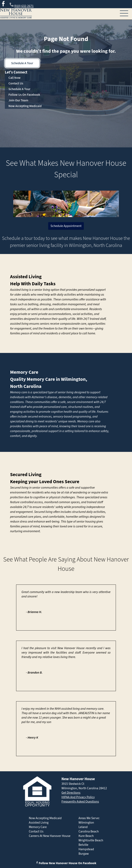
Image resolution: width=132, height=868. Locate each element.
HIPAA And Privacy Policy (78, 797)
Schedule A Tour (22, 63)
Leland (83, 827)
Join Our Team (18, 100)
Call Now (15, 78)
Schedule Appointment (66, 226)
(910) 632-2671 (21, 5)
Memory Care (24, 372)
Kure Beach (86, 836)
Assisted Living (26, 277)
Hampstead (86, 849)
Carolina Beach (88, 831)
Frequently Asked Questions (80, 802)
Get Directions (71, 793)
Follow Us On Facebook (24, 95)
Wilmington (86, 823)
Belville (83, 845)
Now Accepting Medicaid (25, 106)
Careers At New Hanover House (50, 836)
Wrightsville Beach (91, 840)
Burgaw (84, 854)
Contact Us (16, 83)
